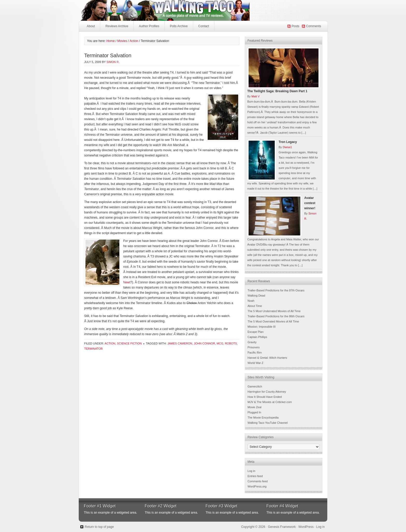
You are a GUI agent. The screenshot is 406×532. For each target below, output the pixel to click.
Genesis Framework (282, 527)
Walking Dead (256, 296)
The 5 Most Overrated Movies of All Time (273, 321)
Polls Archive (179, 26)
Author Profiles (148, 28)
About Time (255, 306)
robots (231, 343)
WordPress (306, 527)
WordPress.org (257, 486)
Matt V (256, 96)
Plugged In (254, 412)
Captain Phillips (257, 337)
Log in (251, 471)
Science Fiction (129, 343)
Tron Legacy (288, 142)
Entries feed (255, 476)
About (91, 26)
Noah (251, 301)
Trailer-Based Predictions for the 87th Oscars (276, 290)
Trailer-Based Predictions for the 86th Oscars (276, 316)
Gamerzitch (255, 386)
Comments (314, 26)
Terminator (93, 349)
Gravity (252, 342)
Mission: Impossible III (262, 327)
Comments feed (258, 481)
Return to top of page (99, 527)
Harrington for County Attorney (267, 392)
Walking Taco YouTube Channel (268, 423)
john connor (205, 343)
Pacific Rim (255, 353)
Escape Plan (256, 332)
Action (110, 343)
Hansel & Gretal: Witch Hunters (267, 358)
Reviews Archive (117, 26)
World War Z (255, 363)
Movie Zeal (255, 407)
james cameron (180, 343)
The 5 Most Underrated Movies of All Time (274, 311)
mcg (220, 343)
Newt (127, 282)
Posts (295, 26)
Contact (204, 26)
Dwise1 (287, 147)
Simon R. (113, 62)
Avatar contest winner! (310, 203)
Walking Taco (203, 10)
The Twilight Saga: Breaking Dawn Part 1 (277, 91)
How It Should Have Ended (265, 397)
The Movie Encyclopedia (263, 418)
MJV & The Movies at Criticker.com (270, 402)
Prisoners (253, 347)
